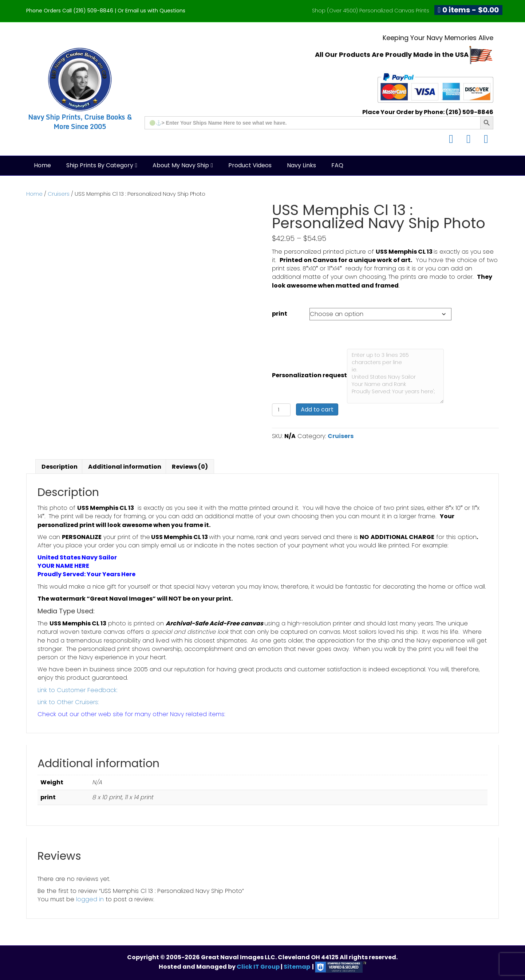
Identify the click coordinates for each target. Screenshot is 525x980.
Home (42, 165)
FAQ (337, 165)
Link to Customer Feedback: (77, 690)
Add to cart (317, 409)
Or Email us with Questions (151, 11)
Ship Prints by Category (100, 165)
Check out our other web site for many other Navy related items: (131, 714)
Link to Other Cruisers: (68, 702)
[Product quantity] (281, 410)
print (280, 314)
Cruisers (59, 194)
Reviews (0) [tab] (190, 467)
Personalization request (309, 375)
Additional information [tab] (125, 467)
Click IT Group (259, 967)
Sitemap (297, 967)
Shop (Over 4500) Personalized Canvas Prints (371, 11)
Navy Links (301, 165)
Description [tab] (60, 467)
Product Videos (250, 165)
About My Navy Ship (181, 165)
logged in (90, 899)
